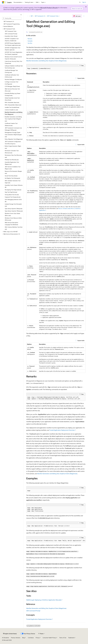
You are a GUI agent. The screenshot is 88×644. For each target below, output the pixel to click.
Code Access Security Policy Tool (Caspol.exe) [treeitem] (13, 62)
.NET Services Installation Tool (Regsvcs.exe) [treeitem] (13, 168)
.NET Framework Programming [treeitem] (11, 24)
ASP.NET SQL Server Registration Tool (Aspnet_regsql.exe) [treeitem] (13, 53)
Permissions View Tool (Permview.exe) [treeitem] (13, 156)
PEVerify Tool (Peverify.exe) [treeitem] (12, 160)
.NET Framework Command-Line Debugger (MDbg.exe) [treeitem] (13, 129)
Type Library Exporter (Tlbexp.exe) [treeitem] (14, 209)
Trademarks (71, 638)
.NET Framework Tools (53, 16)
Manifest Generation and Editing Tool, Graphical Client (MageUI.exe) (46, 61)
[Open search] (80, 2)
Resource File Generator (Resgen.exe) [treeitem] (13, 172)
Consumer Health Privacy (49, 638)
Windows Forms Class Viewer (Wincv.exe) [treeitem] (12, 214)
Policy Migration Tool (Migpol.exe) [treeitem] (14, 139)
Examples (30, 41)
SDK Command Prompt (33, 611)
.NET (32, 16)
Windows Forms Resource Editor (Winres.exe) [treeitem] (13, 219)
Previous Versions (16, 638)
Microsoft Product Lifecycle (49, 8)
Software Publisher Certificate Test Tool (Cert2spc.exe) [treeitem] (14, 67)
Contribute (31, 638)
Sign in (84, 2)
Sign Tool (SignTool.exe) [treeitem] (11, 192)
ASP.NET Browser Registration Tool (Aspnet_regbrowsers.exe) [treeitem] (13, 44)
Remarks (30, 39)
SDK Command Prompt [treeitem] (11, 34)
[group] (56, 541)
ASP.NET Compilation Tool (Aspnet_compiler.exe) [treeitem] (12, 40)
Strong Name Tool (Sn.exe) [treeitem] (12, 195)
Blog (23, 638)
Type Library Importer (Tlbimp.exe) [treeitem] (14, 211)
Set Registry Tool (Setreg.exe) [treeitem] (12, 178)
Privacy (38, 638)
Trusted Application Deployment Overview (62, 430)
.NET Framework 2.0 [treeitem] (9, 21)
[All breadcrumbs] (28, 16)
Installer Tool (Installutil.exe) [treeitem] (12, 107)
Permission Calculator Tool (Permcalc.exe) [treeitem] (12, 152)
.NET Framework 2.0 (40, 16)
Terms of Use (63, 638)
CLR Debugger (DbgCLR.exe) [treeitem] (12, 86)
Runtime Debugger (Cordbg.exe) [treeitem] (13, 79)
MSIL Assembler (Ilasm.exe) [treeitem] (12, 102)
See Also (30, 43)
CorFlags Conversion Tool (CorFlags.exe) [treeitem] (11, 83)
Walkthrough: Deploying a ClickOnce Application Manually (44, 600)
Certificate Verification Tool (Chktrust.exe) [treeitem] (12, 76)
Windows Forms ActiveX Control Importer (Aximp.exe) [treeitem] (13, 58)
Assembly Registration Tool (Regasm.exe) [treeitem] (12, 163)
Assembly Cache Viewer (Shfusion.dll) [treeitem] (14, 186)
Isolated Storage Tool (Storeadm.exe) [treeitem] (13, 205)
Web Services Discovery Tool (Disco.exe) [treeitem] (12, 90)
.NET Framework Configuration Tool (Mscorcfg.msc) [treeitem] (13, 143)
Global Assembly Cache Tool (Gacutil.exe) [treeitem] (12, 99)
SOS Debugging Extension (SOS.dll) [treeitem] (13, 201)
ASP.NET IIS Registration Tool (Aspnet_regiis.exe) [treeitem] (12, 49)
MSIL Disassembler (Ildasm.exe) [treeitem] (13, 105)
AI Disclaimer (5, 638)
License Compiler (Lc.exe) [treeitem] (11, 110)
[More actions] (84, 16)
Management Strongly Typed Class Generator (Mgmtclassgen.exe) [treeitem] (13, 135)
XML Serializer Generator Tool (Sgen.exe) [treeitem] (13, 182)
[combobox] (12, 18)
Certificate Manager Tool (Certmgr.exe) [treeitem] (11, 71)
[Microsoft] (3, 2)
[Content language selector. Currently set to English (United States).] (10, 634)
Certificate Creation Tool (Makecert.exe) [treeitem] (11, 124)
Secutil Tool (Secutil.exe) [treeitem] (11, 176)
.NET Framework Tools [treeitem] (11, 31)
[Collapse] (21, 15)
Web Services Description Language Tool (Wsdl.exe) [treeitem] (11, 224)
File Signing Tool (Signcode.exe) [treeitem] (13, 190)
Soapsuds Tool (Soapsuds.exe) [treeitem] (13, 197)
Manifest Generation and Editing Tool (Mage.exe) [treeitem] (14, 113)
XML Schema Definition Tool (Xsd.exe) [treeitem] (14, 228)
